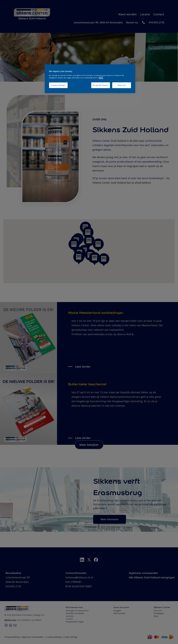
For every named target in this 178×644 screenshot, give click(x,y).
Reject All (122, 85)
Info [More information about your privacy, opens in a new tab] (101, 78)
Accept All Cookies (101, 85)
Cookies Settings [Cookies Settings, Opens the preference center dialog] (58, 85)
